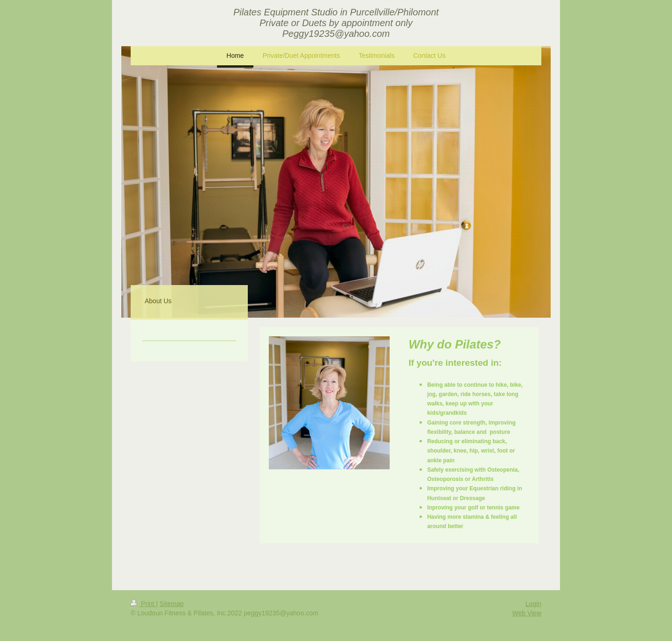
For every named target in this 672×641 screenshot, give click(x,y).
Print (143, 604)
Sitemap (171, 604)
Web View (527, 613)
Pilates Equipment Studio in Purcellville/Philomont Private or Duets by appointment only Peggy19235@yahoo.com (336, 23)
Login (533, 604)
